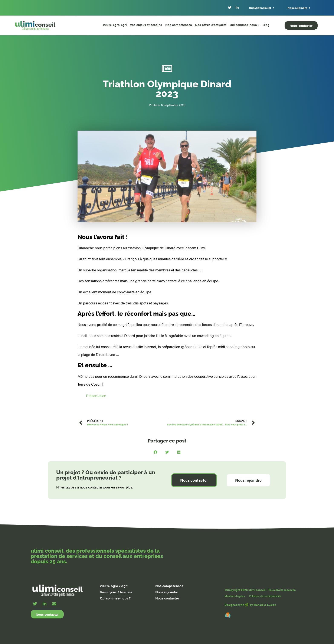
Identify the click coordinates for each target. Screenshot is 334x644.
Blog (266, 25)
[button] (155, 452)
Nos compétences (179, 25)
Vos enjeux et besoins (146, 25)
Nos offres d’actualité (211, 25)
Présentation (96, 396)
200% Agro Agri (115, 25)
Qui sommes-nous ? (245, 25)
